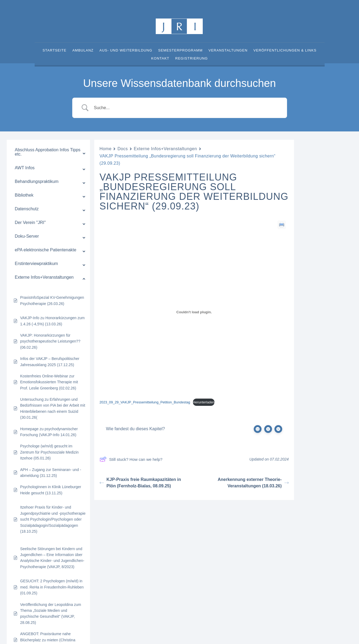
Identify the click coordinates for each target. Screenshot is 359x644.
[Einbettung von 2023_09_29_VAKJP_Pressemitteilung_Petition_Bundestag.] (194, 312)
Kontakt (160, 58)
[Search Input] (186, 108)
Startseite (54, 50)
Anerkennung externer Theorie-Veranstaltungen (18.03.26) (253, 483)
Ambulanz (83, 50)
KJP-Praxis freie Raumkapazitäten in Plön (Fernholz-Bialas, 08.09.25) (140, 483)
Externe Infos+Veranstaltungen (165, 149)
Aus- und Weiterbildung (126, 50)
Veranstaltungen (228, 50)
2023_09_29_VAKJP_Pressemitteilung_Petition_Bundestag (145, 402)
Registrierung (192, 58)
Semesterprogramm (180, 50)
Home (106, 149)
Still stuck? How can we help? (131, 459)
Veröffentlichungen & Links (285, 50)
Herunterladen (204, 402)
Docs (123, 149)
